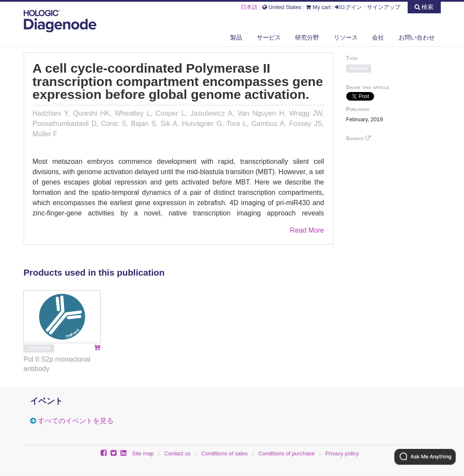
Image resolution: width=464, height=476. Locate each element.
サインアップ (384, 7)
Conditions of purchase (287, 453)
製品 (236, 37)
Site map (143, 453)
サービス (269, 37)
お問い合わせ (417, 37)
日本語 (249, 7)
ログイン (349, 7)
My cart (318, 7)
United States (282, 7)
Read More (307, 230)
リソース (346, 37)
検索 (424, 7)
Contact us (177, 453)
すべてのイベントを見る (76, 421)
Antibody (359, 68)
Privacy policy (342, 453)
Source (359, 138)
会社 (378, 37)
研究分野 (307, 37)
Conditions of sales (224, 453)
